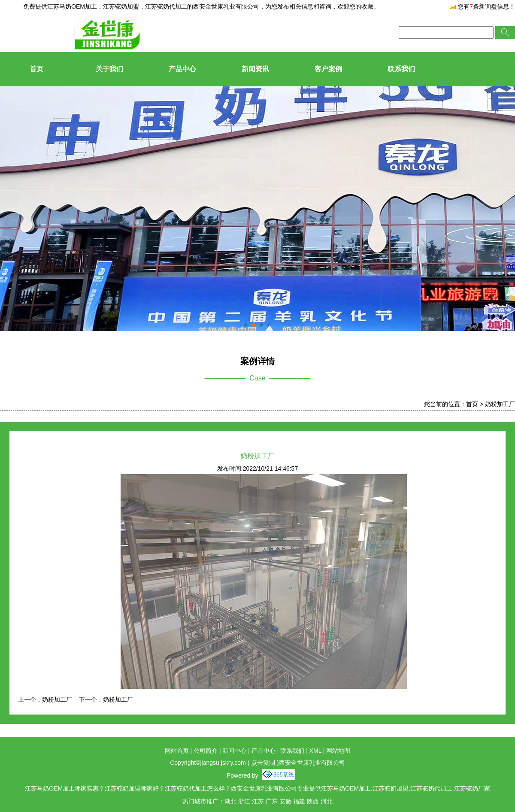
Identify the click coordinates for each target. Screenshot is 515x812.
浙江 (244, 801)
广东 (272, 801)
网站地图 (338, 751)
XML (315, 751)
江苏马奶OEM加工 (72, 6)
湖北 (230, 801)
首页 (36, 69)
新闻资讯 (255, 69)
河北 (327, 801)
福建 (299, 801)
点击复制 (263, 763)
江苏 (258, 801)
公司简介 (206, 751)
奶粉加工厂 (500, 404)
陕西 (313, 801)
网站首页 (177, 751)
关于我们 (109, 69)
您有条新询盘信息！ (482, 6)
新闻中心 (234, 751)
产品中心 (182, 69)
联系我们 (401, 69)
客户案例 (328, 69)
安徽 (285, 801)
